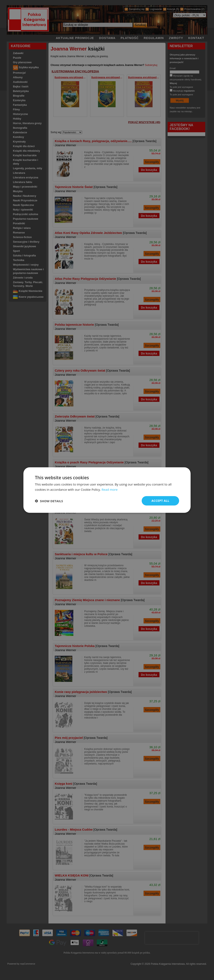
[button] (49, 501)
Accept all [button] (160, 501)
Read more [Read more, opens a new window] (110, 489)
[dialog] (107, 490)
